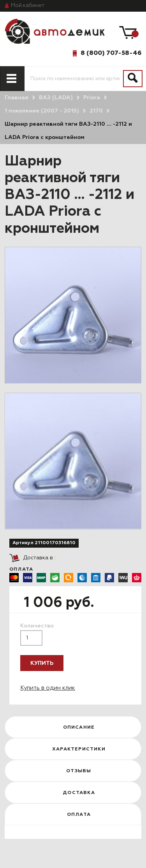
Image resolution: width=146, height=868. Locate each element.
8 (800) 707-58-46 (111, 53)
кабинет (28, 6)
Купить (42, 663)
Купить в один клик (48, 688)
